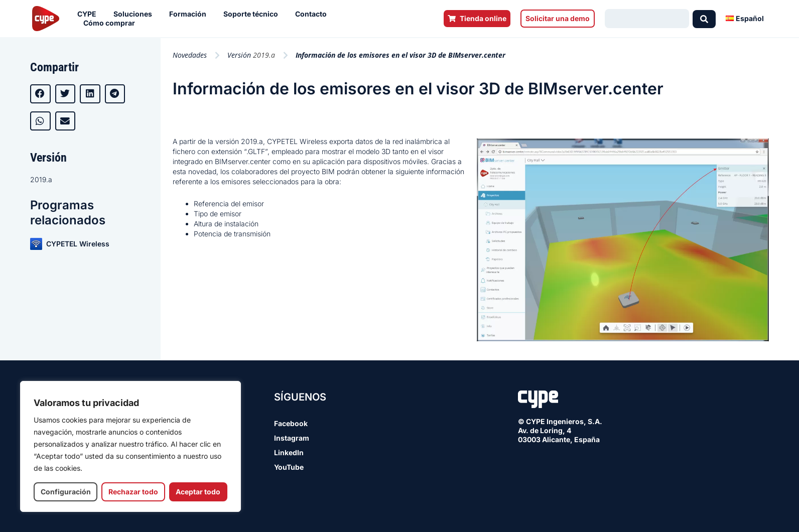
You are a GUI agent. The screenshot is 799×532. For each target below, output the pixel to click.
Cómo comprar (112, 23)
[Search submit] (704, 19)
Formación (190, 14)
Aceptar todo (198, 492)
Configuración (66, 492)
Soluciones (135, 14)
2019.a (41, 179)
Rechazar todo (133, 492)
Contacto (313, 14)
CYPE (89, 14)
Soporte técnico (253, 14)
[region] (130, 446)
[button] (40, 94)
